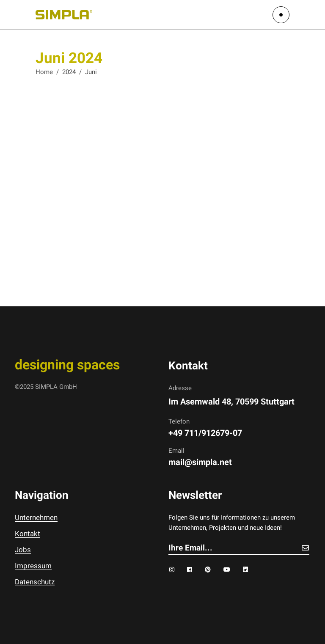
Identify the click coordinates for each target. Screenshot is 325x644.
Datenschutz (35, 582)
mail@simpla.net (200, 462)
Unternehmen (36, 517)
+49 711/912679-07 (205, 433)
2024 (69, 72)
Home (44, 72)
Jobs (23, 550)
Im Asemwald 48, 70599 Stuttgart (231, 402)
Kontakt (28, 534)
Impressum (33, 566)
